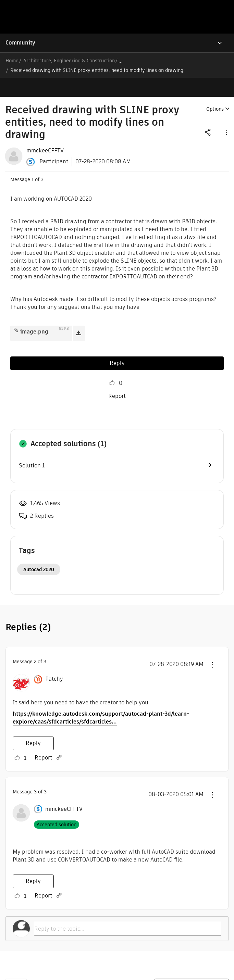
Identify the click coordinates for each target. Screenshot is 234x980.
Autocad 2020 (39, 550)
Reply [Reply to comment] (33, 724)
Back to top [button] (16, 966)
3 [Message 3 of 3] (35, 772)
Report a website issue (192, 966)
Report (117, 377)
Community (20, 43)
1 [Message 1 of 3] (33, 160)
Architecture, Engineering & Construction (69, 61)
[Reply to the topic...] (128, 909)
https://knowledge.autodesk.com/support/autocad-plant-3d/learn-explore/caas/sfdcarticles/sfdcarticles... (101, 699)
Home (12, 61)
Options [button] (215, 90)
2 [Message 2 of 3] (35, 642)
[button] (226, 113)
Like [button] (112, 364)
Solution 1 (32, 446)
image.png (34, 312)
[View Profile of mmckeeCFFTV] (45, 131)
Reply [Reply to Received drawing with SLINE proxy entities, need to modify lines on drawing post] (117, 344)
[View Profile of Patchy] (54, 660)
